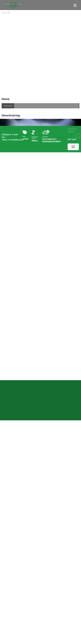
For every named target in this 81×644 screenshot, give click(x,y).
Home (4, 13)
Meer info (73, 147)
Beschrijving (8, 106)
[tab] (8, 106)
